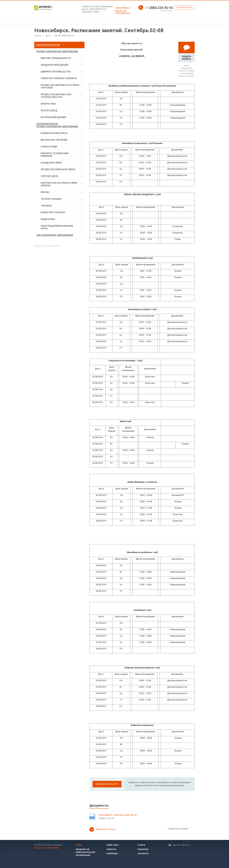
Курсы (79, 845)
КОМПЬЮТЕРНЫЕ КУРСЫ (54, 133)
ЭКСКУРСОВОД (49, 110)
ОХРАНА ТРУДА (49, 147)
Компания (112, 854)
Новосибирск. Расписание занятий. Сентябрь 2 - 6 (119, 815)
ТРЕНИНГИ (46, 206)
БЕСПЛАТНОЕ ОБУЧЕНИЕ (54, 140)
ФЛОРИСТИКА (48, 104)
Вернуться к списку (102, 829)
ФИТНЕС (45, 192)
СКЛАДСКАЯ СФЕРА (51, 163)
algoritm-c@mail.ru (182, 845)
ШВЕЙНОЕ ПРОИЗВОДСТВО (56, 72)
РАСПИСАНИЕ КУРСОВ (48, 45)
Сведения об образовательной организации (85, 852)
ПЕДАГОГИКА (48, 219)
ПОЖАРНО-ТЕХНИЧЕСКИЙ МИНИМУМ (55, 155)
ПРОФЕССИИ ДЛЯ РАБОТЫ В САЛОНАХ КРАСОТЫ (56, 96)
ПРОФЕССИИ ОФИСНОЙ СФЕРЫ (58, 169)
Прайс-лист (113, 845)
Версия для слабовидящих (123, 12)
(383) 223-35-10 (159, 8)
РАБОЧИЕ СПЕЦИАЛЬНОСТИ (56, 58)
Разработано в (47, 848)
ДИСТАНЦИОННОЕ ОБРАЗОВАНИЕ (55, 235)
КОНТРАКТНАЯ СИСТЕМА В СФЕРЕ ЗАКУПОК (59, 184)
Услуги (141, 845)
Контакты (143, 854)
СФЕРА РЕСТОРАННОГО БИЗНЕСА (59, 78)
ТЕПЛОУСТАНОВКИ (51, 199)
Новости (111, 849)
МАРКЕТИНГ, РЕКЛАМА (53, 212)
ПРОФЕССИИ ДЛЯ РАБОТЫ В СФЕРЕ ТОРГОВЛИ (60, 86)
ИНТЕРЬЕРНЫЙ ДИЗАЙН (53, 117)
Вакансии (143, 849)
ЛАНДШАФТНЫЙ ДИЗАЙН (55, 65)
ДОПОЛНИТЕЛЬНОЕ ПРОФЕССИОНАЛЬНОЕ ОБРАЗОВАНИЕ (57, 125)
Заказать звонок (184, 7)
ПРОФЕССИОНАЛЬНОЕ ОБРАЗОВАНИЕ (57, 51)
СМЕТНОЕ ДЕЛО (50, 176)
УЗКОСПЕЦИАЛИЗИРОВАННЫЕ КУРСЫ (57, 227)
